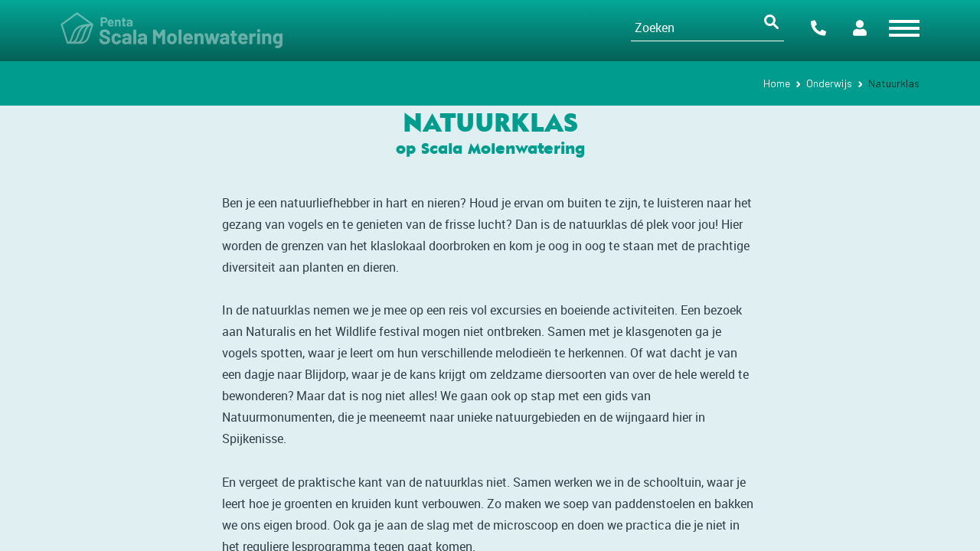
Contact (818, 28)
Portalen (860, 28)
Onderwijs (829, 83)
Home (777, 83)
